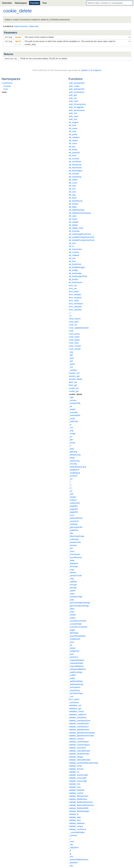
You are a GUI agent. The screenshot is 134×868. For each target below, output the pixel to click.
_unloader (73, 412)
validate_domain (76, 768)
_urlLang (73, 463)
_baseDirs (73, 862)
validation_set (75, 705)
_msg (71, 569)
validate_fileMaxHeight (79, 811)
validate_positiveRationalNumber (84, 762)
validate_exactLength (78, 774)
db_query (73, 149)
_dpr (71, 439)
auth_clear (74, 100)
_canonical (74, 521)
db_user (72, 131)
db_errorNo (74, 158)
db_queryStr (74, 152)
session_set (74, 372)
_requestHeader (76, 662)
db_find (72, 261)
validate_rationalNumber (80, 759)
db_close (73, 143)
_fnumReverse (75, 557)
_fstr (71, 548)
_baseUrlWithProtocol (79, 859)
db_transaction (75, 249)
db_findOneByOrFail (78, 276)
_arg (71, 351)
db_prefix (73, 134)
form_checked (75, 309)
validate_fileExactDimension (81, 805)
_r (70, 481)
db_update (74, 221)
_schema (73, 835)
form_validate (75, 294)
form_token (74, 291)
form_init (73, 285)
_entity (72, 678)
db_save (73, 215)
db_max (72, 185)
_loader (72, 409)
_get (71, 354)
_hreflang (73, 523)
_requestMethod (76, 666)
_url (71, 490)
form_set (73, 288)
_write (72, 611)
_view (71, 641)
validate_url (74, 771)
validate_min (75, 783)
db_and (72, 243)
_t (70, 312)
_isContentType (76, 693)
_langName (74, 469)
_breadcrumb (75, 542)
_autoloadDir (75, 415)
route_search (75, 318)
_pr (70, 436)
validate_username (77, 747)
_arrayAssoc (74, 690)
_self (71, 493)
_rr (70, 484)
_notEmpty (74, 539)
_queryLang (74, 460)
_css (71, 427)
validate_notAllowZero (79, 726)
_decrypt (73, 587)
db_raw (72, 258)
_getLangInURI (76, 527)
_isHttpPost (74, 650)
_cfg (71, 844)
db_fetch (73, 197)
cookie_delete (76, 394)
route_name (74, 336)
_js (70, 424)
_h (70, 445)
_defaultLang (75, 454)
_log (71, 865)
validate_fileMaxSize (78, 799)
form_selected (75, 306)
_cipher (72, 590)
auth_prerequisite (77, 82)
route (71, 330)
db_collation (74, 137)
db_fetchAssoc (75, 167)
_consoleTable (75, 623)
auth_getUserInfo (77, 88)
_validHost (74, 530)
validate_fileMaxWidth (79, 807)
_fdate (72, 560)
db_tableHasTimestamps (80, 212)
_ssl (71, 478)
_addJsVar (74, 421)
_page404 (73, 511)
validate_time (75, 820)
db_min (72, 188)
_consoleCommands (78, 626)
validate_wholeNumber (79, 753)
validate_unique (76, 826)
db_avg (72, 194)
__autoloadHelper (77, 832)
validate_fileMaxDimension (81, 801)
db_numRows (75, 161)
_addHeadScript (76, 684)
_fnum (72, 551)
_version (73, 400)
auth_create (74, 85)
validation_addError (78, 714)
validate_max (75, 786)
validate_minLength (78, 777)
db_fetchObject (76, 170)
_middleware (75, 638)
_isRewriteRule (76, 517)
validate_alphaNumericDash (81, 735)
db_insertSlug (75, 176)
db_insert (73, 218)
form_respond (75, 297)
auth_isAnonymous (77, 104)
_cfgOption (74, 847)
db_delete (73, 224)
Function (35, 3)
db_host (72, 125)
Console (7, 85)
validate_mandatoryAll (79, 723)
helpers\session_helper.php (26, 26)
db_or (71, 246)
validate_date (75, 817)
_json (71, 653)
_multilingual (74, 472)
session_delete (76, 378)
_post (71, 357)
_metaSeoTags (76, 596)
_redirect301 (74, 502)
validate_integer (76, 756)
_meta (72, 593)
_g (70, 853)
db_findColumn (76, 282)
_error (72, 514)
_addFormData (76, 672)
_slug (71, 578)
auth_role (73, 113)
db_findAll (73, 279)
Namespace (21, 3)
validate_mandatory (78, 717)
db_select (73, 179)
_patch (72, 363)
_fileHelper (74, 632)
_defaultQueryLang (77, 466)
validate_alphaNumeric (79, 729)
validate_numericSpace (79, 744)
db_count (73, 182)
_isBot (72, 608)
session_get (74, 376)
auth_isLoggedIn (76, 107)
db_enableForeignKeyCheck (82, 237)
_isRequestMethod (77, 669)
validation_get (75, 708)
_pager (72, 629)
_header (73, 496)
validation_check (76, 711)
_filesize (72, 572)
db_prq (72, 146)
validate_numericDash (79, 741)
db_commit (74, 252)
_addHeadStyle (76, 681)
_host (71, 841)
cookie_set (74, 388)
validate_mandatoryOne (80, 720)
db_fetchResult (76, 200)
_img (71, 430)
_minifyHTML (75, 403)
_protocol (73, 475)
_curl (71, 696)
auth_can (73, 119)
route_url (73, 324)
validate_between (77, 789)
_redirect (73, 499)
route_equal (74, 339)
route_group (74, 333)
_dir (71, 406)
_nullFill (72, 675)
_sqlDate (73, 581)
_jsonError (73, 656)
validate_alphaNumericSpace (82, 732)
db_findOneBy (75, 273)
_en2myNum (75, 687)
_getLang (73, 451)
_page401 (73, 505)
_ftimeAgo (73, 566)
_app (71, 397)
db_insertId (74, 173)
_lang (71, 448)
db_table (73, 206)
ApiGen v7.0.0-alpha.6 (91, 70)
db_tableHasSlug (77, 209)
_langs (72, 457)
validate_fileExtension (79, 795)
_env (71, 856)
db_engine (74, 122)
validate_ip (74, 814)
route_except (75, 348)
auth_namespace (77, 91)
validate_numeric (76, 738)
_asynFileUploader (77, 635)
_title (71, 533)
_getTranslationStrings (79, 605)
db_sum (72, 191)
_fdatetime (74, 563)
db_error (73, 155)
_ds (70, 644)
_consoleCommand (78, 620)
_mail (71, 599)
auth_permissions (77, 110)
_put (71, 360)
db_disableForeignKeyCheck (82, 239)
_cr (70, 487)
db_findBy (73, 270)
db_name (73, 128)
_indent (72, 617)
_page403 (73, 508)
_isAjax (72, 647)
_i (70, 838)
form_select (74, 699)
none (4, 91)
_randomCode (75, 575)
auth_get (73, 94)
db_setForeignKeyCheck (80, 233)
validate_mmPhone (77, 829)
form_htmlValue (76, 303)
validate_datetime (77, 823)
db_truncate (74, 230)
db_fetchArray (75, 164)
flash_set (73, 382)
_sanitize (73, 369)
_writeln (72, 614)
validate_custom (76, 792)
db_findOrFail (75, 264)
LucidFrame (7, 82)
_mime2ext (74, 702)
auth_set (73, 98)
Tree (44, 3)
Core (6, 88)
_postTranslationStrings (79, 602)
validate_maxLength (78, 780)
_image (72, 433)
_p (70, 850)
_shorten (73, 545)
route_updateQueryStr (79, 327)
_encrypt (73, 584)
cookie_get (74, 391)
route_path (74, 321)
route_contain (75, 345)
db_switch (73, 140)
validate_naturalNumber (80, 750)
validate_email (75, 765)
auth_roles (74, 116)
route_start (74, 342)
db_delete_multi (76, 227)
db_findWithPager (77, 267)
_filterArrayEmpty (77, 536)
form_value (74, 300)
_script (72, 418)
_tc (70, 315)
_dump (72, 442)
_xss (71, 366)
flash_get (73, 384)
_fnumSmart (74, 554)
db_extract (74, 203)
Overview (7, 3)
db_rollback (74, 255)
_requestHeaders (77, 660)
